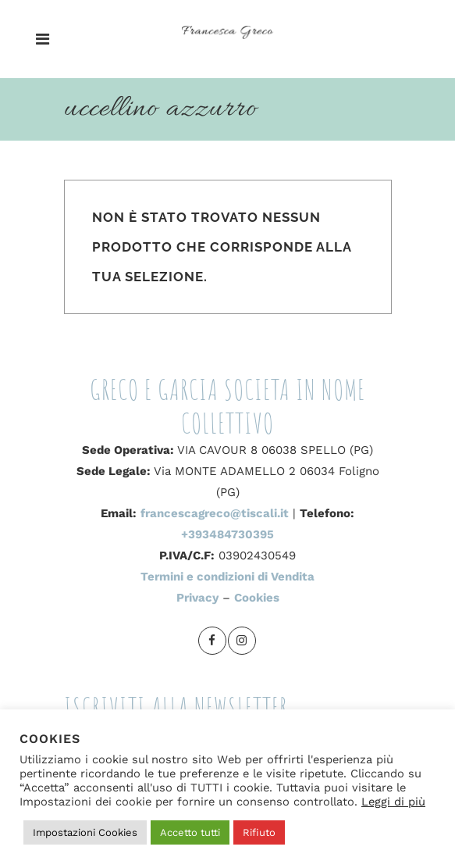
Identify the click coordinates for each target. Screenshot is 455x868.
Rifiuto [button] (259, 832)
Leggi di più (393, 802)
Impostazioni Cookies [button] (85, 832)
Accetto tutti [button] (190, 832)
